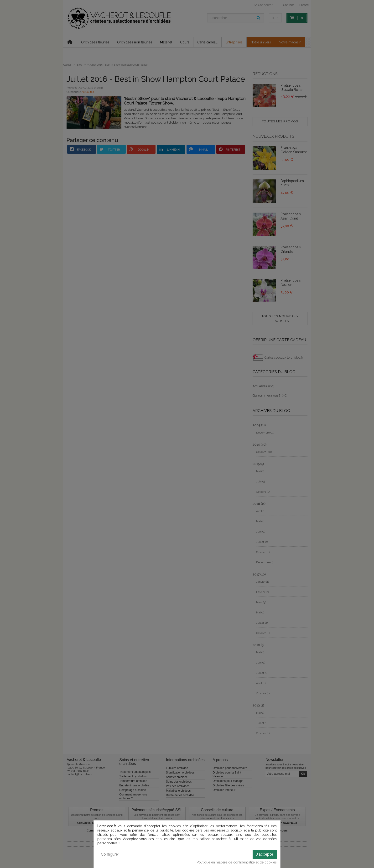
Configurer (110, 854)
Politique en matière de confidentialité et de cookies (237, 862)
